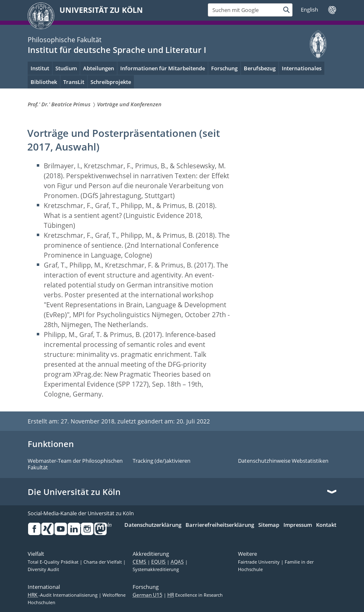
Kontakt (326, 525)
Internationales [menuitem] (302, 68)
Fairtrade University (259, 562)
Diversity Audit (43, 569)
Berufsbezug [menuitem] (260, 68)
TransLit (74, 82)
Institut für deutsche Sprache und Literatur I (117, 50)
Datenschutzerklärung (153, 525)
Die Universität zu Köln (74, 492)
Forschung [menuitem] (224, 68)
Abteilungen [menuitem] (99, 68)
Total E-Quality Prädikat (54, 562)
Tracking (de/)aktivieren (162, 461)
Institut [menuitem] (40, 68)
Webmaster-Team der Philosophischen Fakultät (75, 464)
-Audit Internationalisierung (63, 595)
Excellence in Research (195, 595)
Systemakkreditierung (156, 569)
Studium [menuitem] (66, 68)
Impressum (298, 525)
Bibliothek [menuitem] (44, 82)
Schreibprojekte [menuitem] (111, 82)
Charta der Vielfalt (103, 562)
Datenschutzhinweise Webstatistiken (283, 461)
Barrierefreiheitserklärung (220, 525)
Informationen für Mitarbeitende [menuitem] (163, 68)
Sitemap (269, 525)
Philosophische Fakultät (65, 40)
